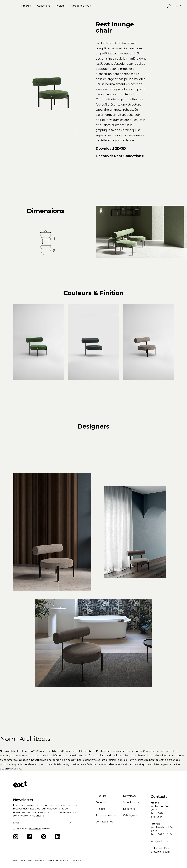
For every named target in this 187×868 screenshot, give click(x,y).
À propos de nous (80, 6)
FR (178, 6)
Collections (44, 6)
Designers (129, 809)
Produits (26, 6)
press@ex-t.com (160, 852)
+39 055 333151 (164, 834)
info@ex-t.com (159, 841)
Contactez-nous (105, 822)
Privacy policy (35, 829)
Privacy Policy (62, 860)
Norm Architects (25, 739)
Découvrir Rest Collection (118, 156)
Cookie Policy (75, 860)
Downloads (130, 796)
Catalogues (130, 815)
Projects (101, 809)
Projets (60, 6)
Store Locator (131, 802)
